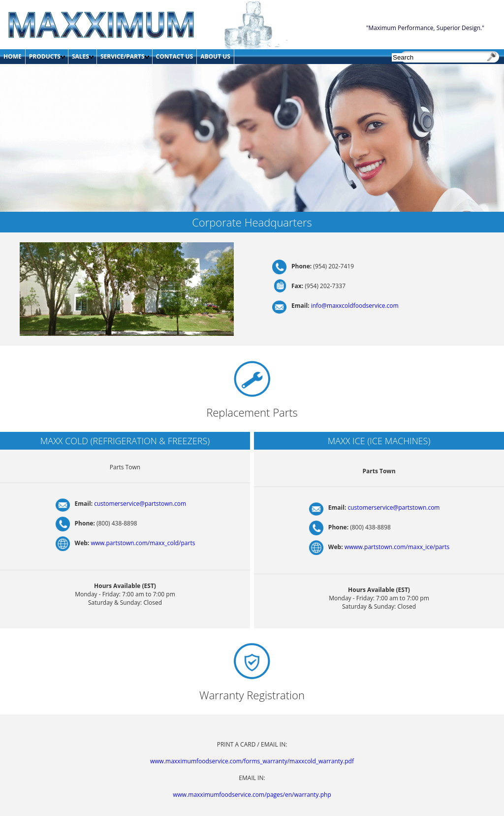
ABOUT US (215, 56)
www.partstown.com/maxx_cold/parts (143, 543)
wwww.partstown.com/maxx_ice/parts (397, 547)
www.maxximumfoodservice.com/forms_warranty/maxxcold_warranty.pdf (252, 761)
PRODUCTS (45, 56)
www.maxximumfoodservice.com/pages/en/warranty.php (252, 795)
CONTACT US (175, 56)
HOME (13, 56)
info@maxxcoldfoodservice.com (355, 306)
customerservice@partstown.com (140, 504)
